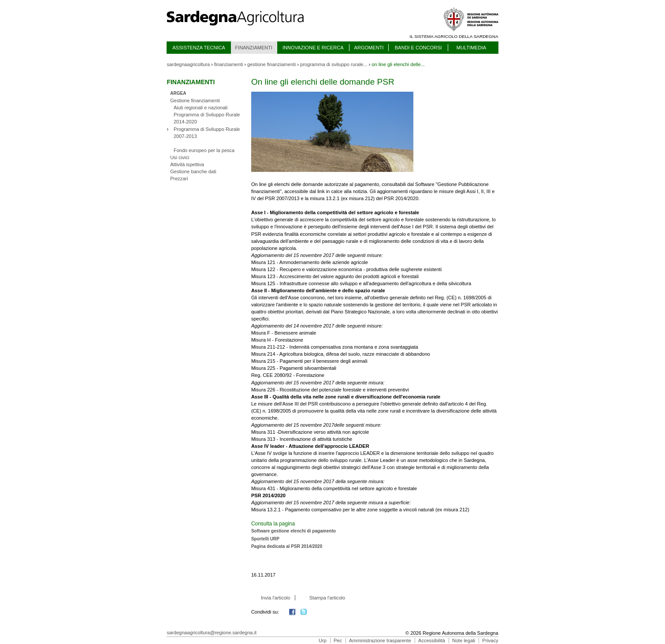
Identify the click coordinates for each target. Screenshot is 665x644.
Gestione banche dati (193, 171)
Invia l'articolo (276, 598)
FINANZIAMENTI (254, 48)
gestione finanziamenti (271, 64)
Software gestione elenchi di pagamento (293, 531)
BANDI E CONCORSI (418, 48)
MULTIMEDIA (471, 48)
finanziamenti (228, 64)
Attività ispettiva (187, 164)
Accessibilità (432, 640)
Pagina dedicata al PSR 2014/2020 (287, 546)
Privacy (490, 640)
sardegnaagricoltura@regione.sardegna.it (212, 633)
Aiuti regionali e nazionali (201, 108)
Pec (338, 640)
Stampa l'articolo (327, 598)
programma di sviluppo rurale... (334, 64)
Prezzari (179, 179)
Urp (323, 640)
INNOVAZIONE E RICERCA (313, 48)
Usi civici (180, 157)
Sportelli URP (265, 539)
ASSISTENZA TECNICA (199, 48)
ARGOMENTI (369, 48)
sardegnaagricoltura (188, 64)
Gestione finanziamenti (195, 101)
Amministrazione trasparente (380, 640)
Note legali (464, 640)
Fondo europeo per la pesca (204, 150)
